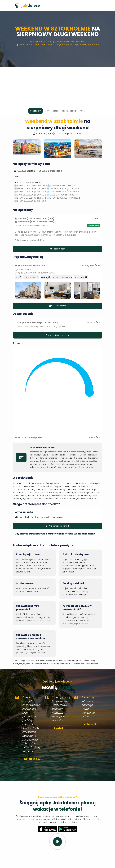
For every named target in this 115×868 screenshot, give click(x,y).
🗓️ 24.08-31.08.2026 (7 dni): (30, 201)
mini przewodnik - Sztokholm (36, 620)
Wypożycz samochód (57, 526)
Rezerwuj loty (58, 249)
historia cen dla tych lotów (31, 240)
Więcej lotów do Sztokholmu (71, 42)
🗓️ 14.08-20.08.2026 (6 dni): (30, 186)
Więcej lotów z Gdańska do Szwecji (36, 45)
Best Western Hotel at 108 (32, 266)
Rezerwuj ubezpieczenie (57, 335)
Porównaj (83, 591)
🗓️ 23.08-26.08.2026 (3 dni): (63, 195)
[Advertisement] (57, 85)
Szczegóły (36, 111)
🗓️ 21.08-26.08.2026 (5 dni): (30, 195)
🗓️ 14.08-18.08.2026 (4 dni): (63, 186)
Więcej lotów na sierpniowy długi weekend (78, 45)
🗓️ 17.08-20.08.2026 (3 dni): (30, 189)
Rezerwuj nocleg (58, 306)
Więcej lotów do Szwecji (42, 42)
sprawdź (20, 646)
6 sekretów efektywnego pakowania (76, 622)
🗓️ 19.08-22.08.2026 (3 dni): (30, 192)
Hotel (55, 111)
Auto (82, 111)
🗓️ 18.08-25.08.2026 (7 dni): (63, 189)
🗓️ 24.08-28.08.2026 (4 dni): (64, 198)
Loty (47, 111)
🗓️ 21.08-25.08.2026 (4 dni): (63, 192)
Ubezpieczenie (69, 111)
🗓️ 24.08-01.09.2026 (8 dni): (30, 198)
